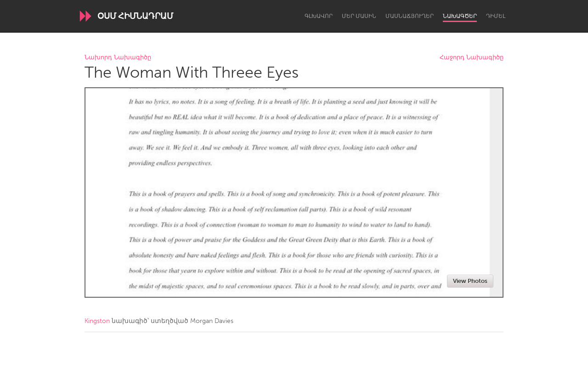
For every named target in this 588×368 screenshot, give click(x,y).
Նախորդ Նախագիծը (118, 58)
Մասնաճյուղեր (410, 16)
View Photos (470, 281)
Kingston (97, 321)
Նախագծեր (460, 16)
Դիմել (496, 16)
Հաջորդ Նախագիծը (472, 58)
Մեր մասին (359, 16)
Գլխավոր (319, 16)
